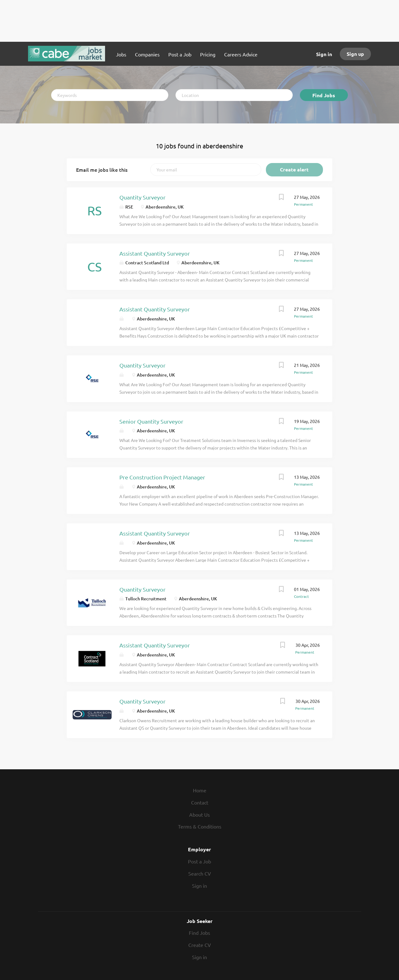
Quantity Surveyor (142, 197)
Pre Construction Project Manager (162, 477)
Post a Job (199, 861)
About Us (199, 814)
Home (200, 790)
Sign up (355, 54)
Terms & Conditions (200, 826)
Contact (200, 802)
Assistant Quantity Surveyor (155, 253)
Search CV (200, 873)
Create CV (200, 945)
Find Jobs (324, 95)
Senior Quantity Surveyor (151, 421)
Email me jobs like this (102, 170)
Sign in (324, 54)
